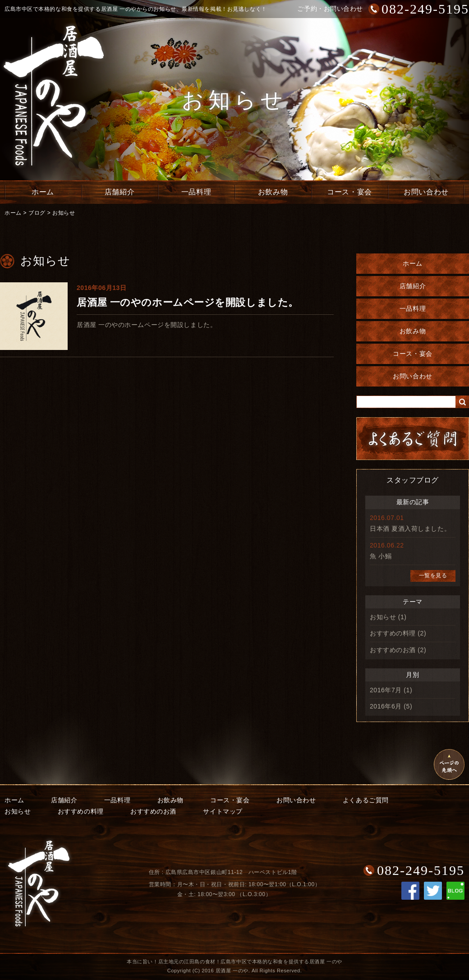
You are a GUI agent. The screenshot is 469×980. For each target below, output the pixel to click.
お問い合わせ (426, 192)
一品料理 (196, 192)
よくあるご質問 (366, 800)
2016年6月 (386, 706)
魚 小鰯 (381, 556)
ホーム (43, 192)
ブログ (37, 213)
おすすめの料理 (393, 633)
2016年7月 (386, 690)
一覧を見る (433, 575)
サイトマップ (223, 811)
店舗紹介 (120, 192)
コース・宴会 (349, 192)
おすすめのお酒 (393, 650)
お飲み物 (273, 192)
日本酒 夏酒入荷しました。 (410, 529)
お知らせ (64, 213)
